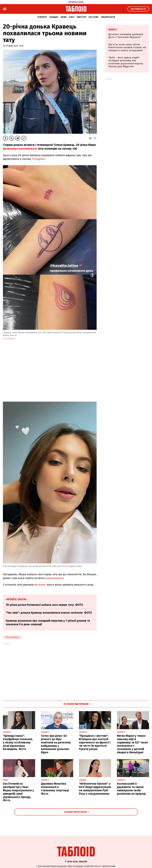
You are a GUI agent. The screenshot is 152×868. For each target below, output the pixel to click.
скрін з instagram (9, 339)
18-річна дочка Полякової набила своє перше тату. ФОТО (44, 605)
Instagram (38, 159)
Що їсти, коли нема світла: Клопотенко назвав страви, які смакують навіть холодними (127, 47)
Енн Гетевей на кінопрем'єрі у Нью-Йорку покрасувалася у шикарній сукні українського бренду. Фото (18, 792)
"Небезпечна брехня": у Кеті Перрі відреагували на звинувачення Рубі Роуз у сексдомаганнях (95, 789)
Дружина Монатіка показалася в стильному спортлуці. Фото (55, 789)
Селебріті (42, 17)
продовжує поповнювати (20, 149)
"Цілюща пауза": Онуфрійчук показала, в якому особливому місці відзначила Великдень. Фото (18, 742)
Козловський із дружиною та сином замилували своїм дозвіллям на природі (131, 789)
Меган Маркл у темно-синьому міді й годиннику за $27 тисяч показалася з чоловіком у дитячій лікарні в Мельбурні (132, 744)
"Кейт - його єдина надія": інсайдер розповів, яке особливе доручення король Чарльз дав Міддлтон (126, 62)
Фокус (113, 30)
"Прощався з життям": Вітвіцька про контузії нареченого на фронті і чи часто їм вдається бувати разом (95, 742)
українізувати (54, 578)
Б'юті (72, 17)
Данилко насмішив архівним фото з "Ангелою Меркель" (126, 36)
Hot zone (93, 17)
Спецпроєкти (108, 17)
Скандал (54, 17)
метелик (40, 585)
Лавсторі (81, 17)
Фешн (64, 17)
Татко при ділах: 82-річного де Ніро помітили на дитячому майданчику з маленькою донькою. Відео (56, 744)
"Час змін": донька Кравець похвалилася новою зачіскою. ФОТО (49, 613)
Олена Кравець (12, 637)
